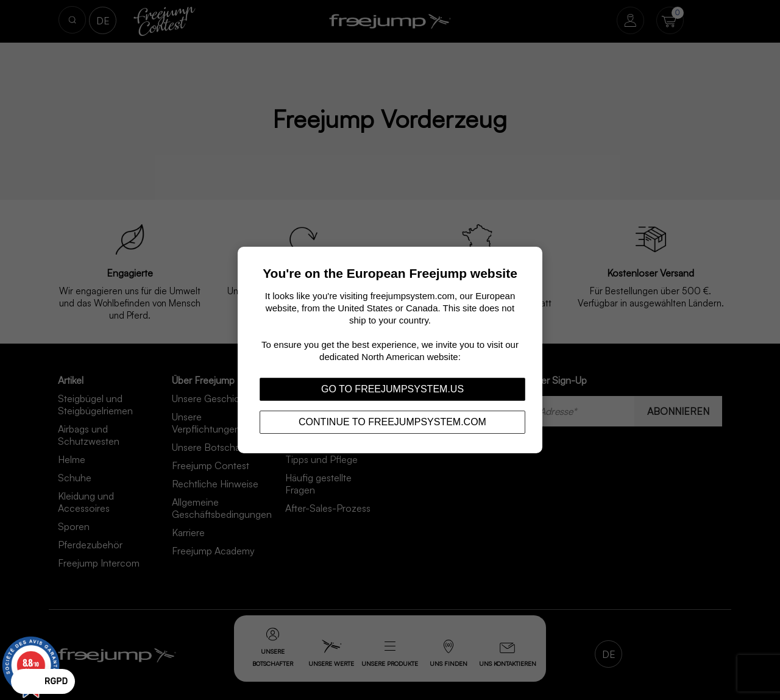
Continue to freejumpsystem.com (392, 422)
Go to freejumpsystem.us (392, 389)
